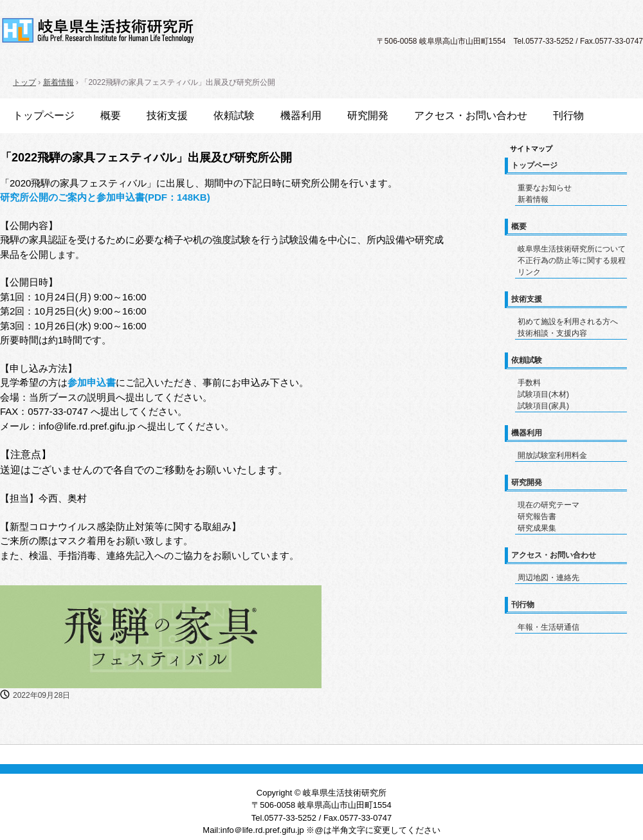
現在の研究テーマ (548, 505)
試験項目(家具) (543, 406)
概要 (111, 115)
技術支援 (167, 115)
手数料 (529, 383)
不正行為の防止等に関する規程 (572, 260)
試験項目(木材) (543, 394)
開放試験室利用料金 (552, 455)
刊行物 (568, 115)
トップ (24, 82)
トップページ (44, 115)
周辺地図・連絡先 (548, 578)
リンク (529, 272)
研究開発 (368, 115)
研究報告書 (537, 516)
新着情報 (59, 82)
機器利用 (301, 115)
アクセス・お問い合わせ (471, 115)
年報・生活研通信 (548, 627)
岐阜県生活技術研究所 (98, 31)
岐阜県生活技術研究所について (572, 249)
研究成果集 (537, 528)
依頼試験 (234, 115)
